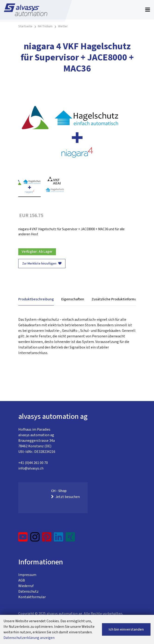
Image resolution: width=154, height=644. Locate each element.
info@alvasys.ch (31, 468)
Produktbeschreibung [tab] (36, 299)
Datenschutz (28, 591)
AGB (22, 580)
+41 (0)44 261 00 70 (33, 463)
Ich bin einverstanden (126, 629)
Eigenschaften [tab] (73, 299)
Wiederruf (26, 586)
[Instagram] (35, 539)
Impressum (27, 575)
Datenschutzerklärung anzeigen (29, 638)
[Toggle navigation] (148, 10)
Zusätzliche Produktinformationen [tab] (120, 299)
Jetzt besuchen (65, 497)
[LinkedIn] (59, 539)
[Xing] (70, 539)
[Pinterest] (47, 539)
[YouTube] (23, 539)
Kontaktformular (32, 597)
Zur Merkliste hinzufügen (42, 264)
